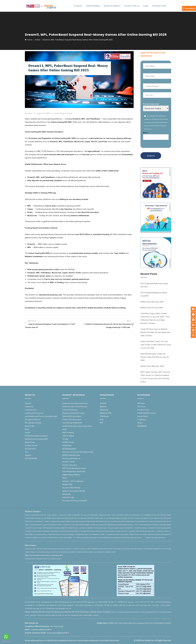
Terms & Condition (45, 641)
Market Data (30, 426)
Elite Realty (67, 494)
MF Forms (141, 403)
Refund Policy (67, 641)
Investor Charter (69, 462)
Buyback (103, 407)
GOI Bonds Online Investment (36, 436)
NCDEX (169, 623)
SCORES (111, 623)
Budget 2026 (67, 484)
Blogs (27, 429)
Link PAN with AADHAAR (72, 423)
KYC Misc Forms (143, 410)
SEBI (125, 623)
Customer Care (31, 410)
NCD (102, 420)
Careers (28, 403)
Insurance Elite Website (71, 488)
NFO (101, 423)
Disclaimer (29, 641)
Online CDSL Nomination (72, 420)
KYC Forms (141, 407)
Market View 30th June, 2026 (152, 366)
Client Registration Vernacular (74, 471)
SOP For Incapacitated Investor (74, 468)
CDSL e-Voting (68, 436)
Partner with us (132, 6)
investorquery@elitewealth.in (58, 633)
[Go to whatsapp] (6, 637)
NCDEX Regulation (69, 449)
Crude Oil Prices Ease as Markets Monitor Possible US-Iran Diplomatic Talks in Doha (155, 332)
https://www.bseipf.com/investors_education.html (44, 555)
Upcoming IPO (30, 449)
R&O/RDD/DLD (160, 623)
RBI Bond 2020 (106, 413)
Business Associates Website (74, 491)
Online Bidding (93, 6)
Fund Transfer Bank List (71, 458)
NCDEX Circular (68, 442)
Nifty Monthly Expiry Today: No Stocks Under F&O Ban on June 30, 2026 (155, 357)
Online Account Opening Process (75, 403)
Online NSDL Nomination (72, 416)
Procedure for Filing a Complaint (75, 501)
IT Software (142, 420)
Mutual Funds (30, 442)
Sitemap (36, 641)
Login (146, 6)
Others (140, 423)
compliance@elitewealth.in (41, 630)
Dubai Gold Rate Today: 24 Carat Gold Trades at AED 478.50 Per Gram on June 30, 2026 (156, 345)
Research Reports (112, 6)
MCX (147, 623)
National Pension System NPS (36, 439)
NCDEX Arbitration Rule (71, 455)
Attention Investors (99, 641)
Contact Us (29, 407)
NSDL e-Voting (68, 432)
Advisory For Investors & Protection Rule (78, 452)
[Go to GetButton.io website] (6, 641)
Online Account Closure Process (75, 407)
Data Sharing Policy (112, 641)
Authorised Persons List (34, 413)
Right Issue (104, 410)
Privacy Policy (57, 641)
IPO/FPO (103, 403)
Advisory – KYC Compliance (73, 481)
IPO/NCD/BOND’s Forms (147, 413)
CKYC (151, 623)
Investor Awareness (70, 410)
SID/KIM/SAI (142, 426)
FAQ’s (65, 478)
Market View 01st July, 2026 (152, 308)
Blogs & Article (66, 113)
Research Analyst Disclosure (73, 413)
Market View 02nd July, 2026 (152, 302)
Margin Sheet (143, 416)
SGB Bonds (104, 416)
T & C (27, 452)
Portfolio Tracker (31, 445)
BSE (121, 623)
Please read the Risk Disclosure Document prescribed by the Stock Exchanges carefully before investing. (68, 612)
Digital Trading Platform (71, 475)
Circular (65, 439)
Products (78, 6)
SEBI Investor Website (136, 623)
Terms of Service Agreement (82, 641)
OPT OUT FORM (31, 458)
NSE (117, 623)
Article (56, 113)
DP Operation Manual (33, 423)
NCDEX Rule (67, 445)
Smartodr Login (68, 497)
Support (28, 455)
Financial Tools (159, 6)
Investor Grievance (70, 465)
